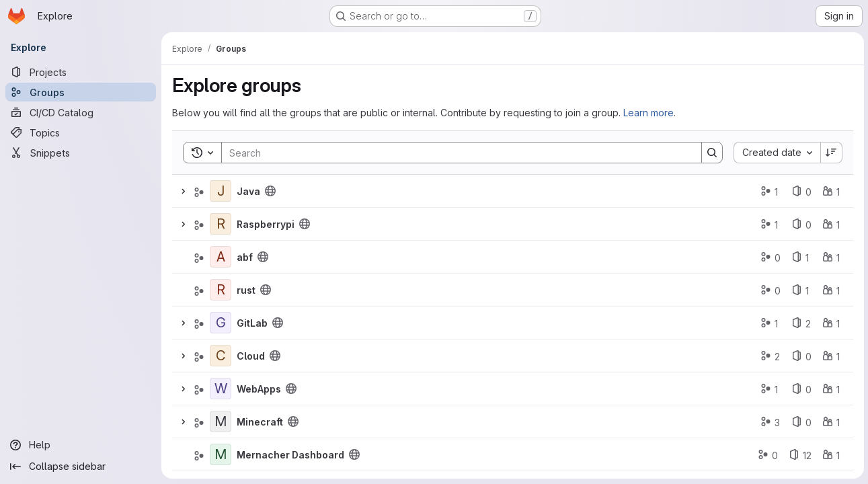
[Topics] (81, 132)
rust (246, 290)
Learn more (648, 113)
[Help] (81, 445)
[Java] (221, 191)
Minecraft (260, 422)
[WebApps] (221, 389)
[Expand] (183, 191)
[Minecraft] (221, 421)
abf (245, 257)
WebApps (259, 389)
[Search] (454, 153)
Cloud (251, 356)
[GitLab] (221, 323)
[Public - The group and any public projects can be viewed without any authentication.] (270, 191)
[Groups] (81, 92)
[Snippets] (81, 153)
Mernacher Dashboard (290, 455)
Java (248, 191)
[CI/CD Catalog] (81, 112)
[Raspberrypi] (221, 224)
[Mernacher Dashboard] (221, 454)
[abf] (221, 257)
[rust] (221, 290)
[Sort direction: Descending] (830, 153)
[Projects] (81, 72)
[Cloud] (221, 356)
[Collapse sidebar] (81, 467)
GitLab (252, 323)
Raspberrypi (266, 224)
